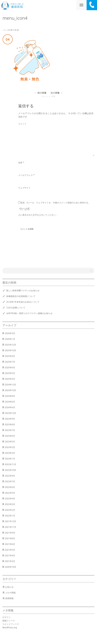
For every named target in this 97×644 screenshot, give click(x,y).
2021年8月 (10, 538)
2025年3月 (10, 379)
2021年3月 (10, 561)
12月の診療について (16, 308)
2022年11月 (10, 464)
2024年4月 (10, 407)
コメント (22, 124)
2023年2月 (10, 453)
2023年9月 (10, 419)
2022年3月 (10, 504)
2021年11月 (10, 527)
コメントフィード (11, 624)
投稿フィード (9, 621)
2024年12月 (10, 385)
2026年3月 (10, 333)
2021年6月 (10, 544)
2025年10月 (10, 350)
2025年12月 (10, 345)
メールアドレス (25, 175)
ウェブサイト (24, 188)
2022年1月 (10, 516)
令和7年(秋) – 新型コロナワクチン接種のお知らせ (29, 313)
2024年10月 (10, 390)
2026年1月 (10, 339)
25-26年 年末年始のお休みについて (23, 302)
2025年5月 (10, 373)
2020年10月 (10, 567)
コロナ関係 (10, 593)
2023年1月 (10, 459)
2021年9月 (10, 533)
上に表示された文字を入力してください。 (38, 215)
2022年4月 (10, 499)
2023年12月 (10, 413)
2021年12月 (10, 521)
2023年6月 (10, 436)
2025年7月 (10, 362)
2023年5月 (10, 442)
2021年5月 (10, 550)
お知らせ (9, 587)
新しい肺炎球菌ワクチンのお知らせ (23, 290)
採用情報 (9, 598)
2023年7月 (10, 430)
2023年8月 (10, 424)
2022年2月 (10, 510)
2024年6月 (10, 402)
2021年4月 (10, 556)
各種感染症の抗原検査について (21, 296)
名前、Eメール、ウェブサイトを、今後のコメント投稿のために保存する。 (55, 203)
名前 (20, 163)
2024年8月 (10, 396)
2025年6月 (10, 367)
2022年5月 (10, 493)
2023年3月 (10, 447)
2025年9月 (10, 356)
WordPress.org (10, 628)
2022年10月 (10, 470)
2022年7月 (10, 481)
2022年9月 (10, 476)
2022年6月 (10, 487)
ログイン (7, 617)
